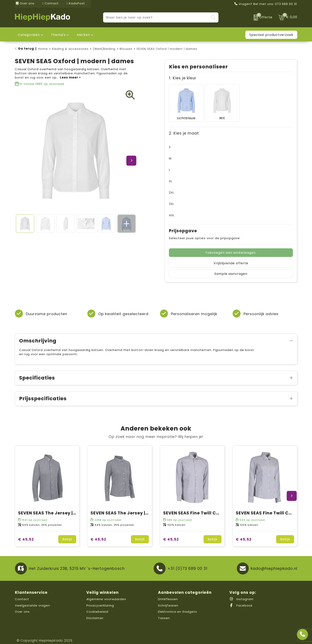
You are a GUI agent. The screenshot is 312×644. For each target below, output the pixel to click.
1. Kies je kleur (183, 78)
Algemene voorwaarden (106, 594)
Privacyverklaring (100, 600)
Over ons (25, 3)
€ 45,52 (26, 534)
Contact (51, 3)
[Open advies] (302, 634)
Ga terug (26, 49)
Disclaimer (95, 613)
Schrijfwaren (168, 600)
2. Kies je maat (184, 128)
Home (43, 49)
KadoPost (76, 3)
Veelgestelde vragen (32, 600)
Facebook (241, 600)
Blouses (126, 49)
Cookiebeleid (97, 607)
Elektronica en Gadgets (177, 607)
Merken (83, 35)
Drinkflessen (168, 594)
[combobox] (156, 17)
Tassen (164, 613)
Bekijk (67, 534)
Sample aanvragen (231, 269)
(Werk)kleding (104, 49)
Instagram (241, 594)
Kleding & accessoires (70, 49)
